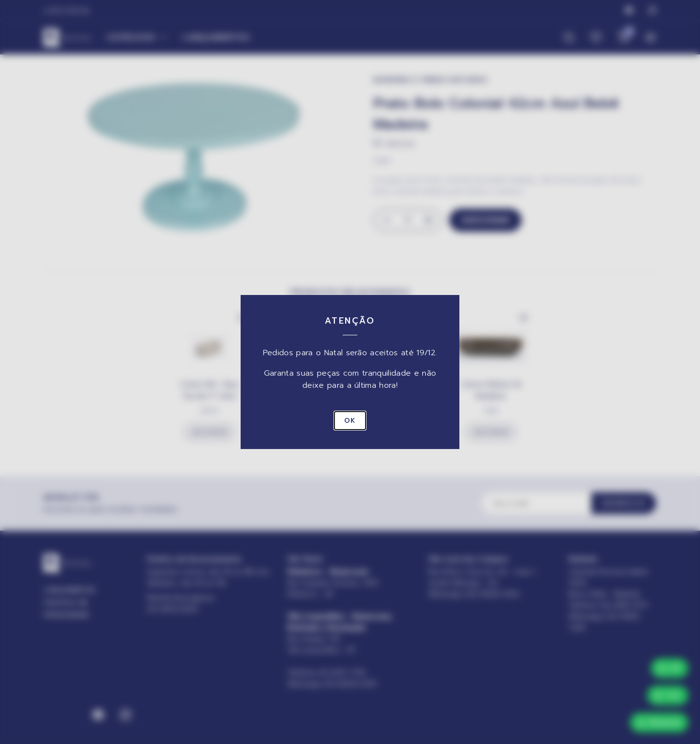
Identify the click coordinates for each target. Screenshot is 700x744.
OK (350, 421)
